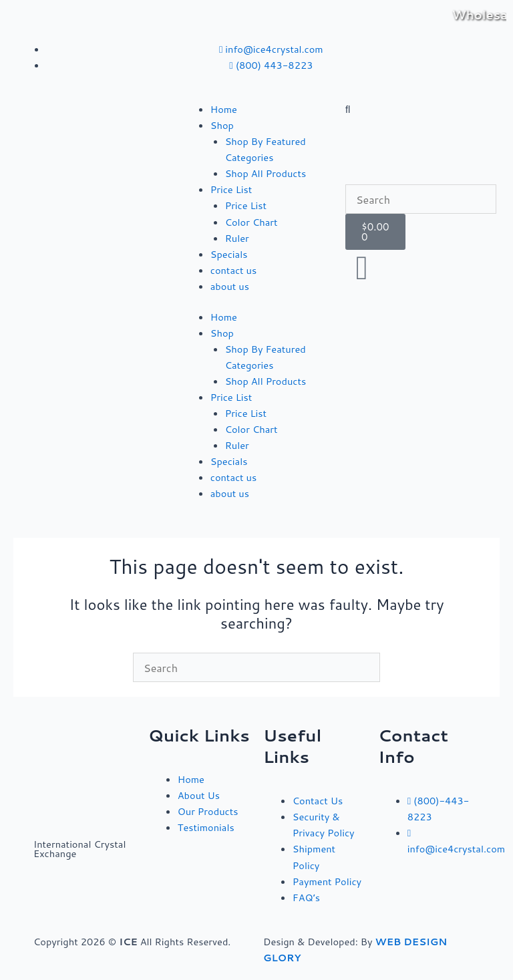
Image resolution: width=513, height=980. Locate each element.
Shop (222, 125)
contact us (233, 270)
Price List (231, 189)
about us (230, 286)
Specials (229, 254)
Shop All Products (266, 173)
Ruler (237, 238)
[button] (421, 110)
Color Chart (251, 222)
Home (224, 109)
